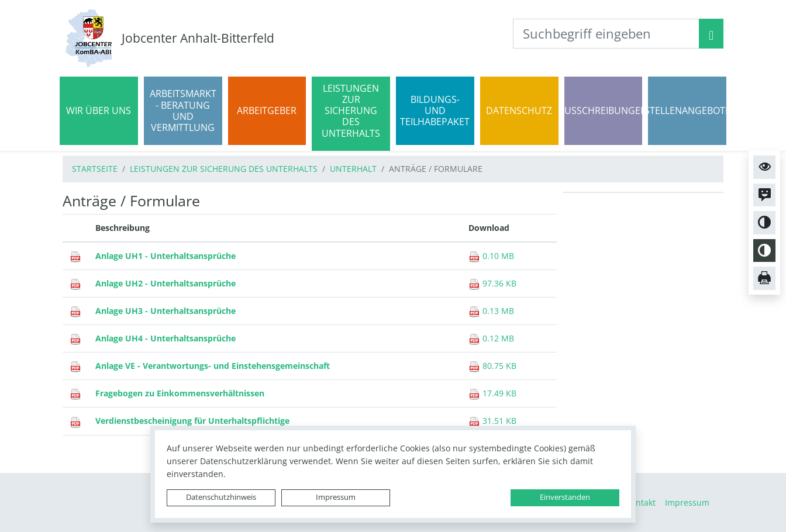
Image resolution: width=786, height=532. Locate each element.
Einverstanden (565, 497)
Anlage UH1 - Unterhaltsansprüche (166, 256)
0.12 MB (491, 338)
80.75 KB (492, 366)
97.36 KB (492, 283)
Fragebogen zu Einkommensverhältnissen (180, 393)
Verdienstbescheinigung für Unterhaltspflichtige (192, 421)
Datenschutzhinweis (221, 497)
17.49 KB (492, 393)
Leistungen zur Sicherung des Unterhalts (224, 169)
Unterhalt (353, 169)
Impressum (336, 497)
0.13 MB (491, 311)
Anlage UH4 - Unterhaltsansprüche (166, 338)
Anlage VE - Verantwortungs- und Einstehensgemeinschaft (213, 366)
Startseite (95, 169)
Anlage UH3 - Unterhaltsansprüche (166, 311)
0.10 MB (491, 256)
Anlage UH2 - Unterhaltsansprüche (166, 283)
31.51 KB (492, 421)
